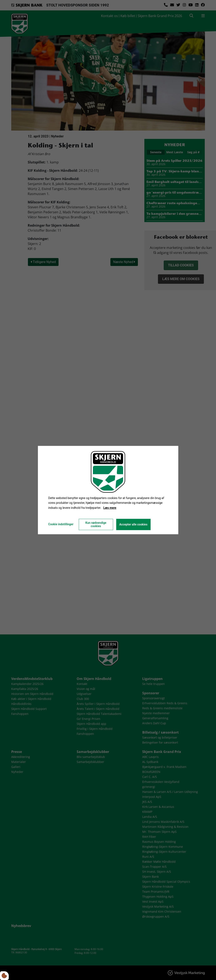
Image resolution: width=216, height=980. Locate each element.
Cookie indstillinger (61, 524)
